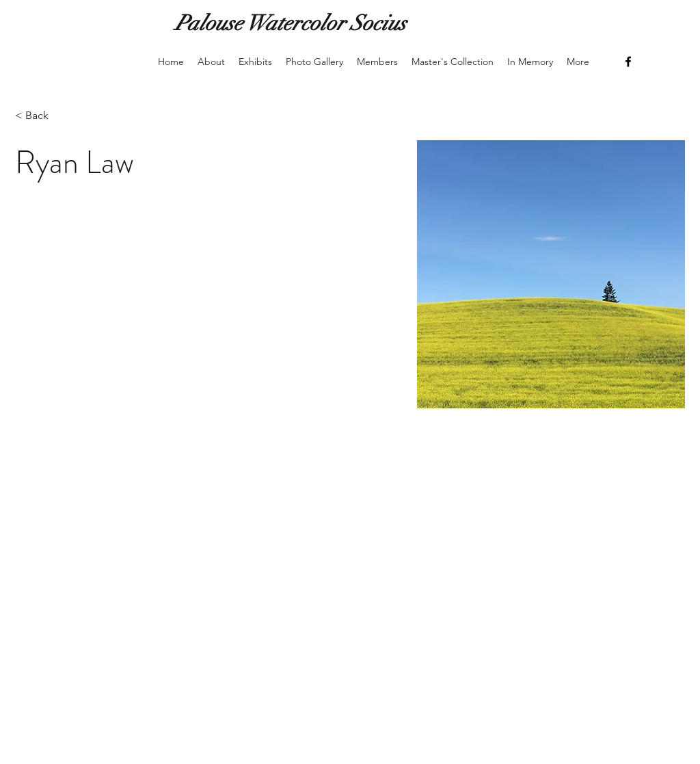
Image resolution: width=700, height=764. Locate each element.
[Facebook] (628, 62)
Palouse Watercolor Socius (291, 23)
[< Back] (42, 116)
